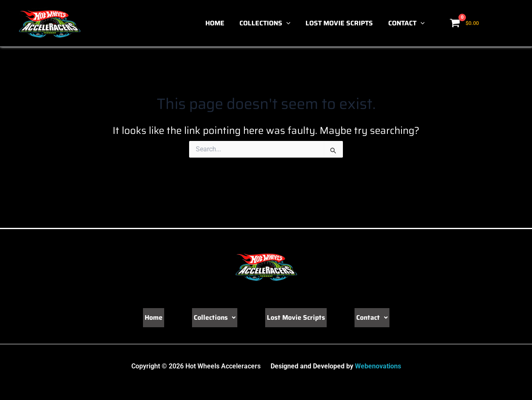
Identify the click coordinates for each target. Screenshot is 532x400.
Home (222, 23)
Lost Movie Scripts (342, 23)
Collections (270, 23)
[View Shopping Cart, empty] (465, 23)
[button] (291, 23)
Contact (407, 23)
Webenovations (378, 366)
